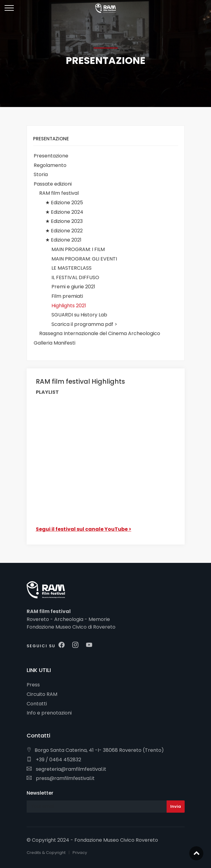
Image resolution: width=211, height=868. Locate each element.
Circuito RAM (42, 694)
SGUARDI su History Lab (79, 315)
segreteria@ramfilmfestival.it (66, 769)
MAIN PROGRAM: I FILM (78, 249)
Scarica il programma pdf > (84, 324)
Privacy (80, 853)
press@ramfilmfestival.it (61, 778)
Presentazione (51, 156)
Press (33, 685)
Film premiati (67, 296)
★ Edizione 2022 (64, 231)
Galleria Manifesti (55, 343)
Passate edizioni (53, 184)
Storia (41, 174)
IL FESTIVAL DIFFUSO (75, 277)
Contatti (37, 704)
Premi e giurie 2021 (73, 287)
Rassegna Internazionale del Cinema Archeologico (100, 333)
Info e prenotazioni (49, 713)
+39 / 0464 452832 (54, 760)
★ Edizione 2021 (63, 240)
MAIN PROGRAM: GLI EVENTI (84, 259)
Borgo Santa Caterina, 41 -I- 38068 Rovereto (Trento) (95, 750)
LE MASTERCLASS (72, 268)
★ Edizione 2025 (64, 203)
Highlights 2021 (69, 306)
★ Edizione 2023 (64, 221)
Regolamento (50, 165)
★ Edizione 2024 (64, 212)
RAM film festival (59, 193)
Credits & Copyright (46, 853)
